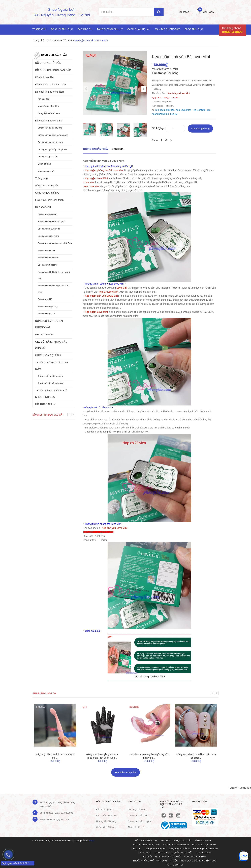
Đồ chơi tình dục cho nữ (49, 121)
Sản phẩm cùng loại (44, 693)
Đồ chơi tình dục (62, 29)
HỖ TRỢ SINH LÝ (45, 404)
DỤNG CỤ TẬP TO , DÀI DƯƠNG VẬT (49, 324)
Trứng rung (41, 178)
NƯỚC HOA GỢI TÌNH (48, 355)
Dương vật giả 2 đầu (48, 157)
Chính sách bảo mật (138, 815)
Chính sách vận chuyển (139, 821)
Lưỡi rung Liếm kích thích (49, 200)
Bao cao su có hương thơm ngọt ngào (53, 289)
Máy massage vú (46, 171)
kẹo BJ (174, 114)
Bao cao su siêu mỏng (49, 236)
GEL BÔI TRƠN (44, 334)
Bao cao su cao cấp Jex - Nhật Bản (55, 243)
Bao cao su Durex (46, 250)
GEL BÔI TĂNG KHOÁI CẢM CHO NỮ (51, 345)
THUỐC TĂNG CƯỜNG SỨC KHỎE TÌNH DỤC (52, 394)
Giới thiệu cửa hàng (138, 810)
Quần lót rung (44, 164)
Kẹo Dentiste (199, 110)
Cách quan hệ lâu (139, 29)
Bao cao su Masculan (48, 258)
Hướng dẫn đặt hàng (106, 821)
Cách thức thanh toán (107, 815)
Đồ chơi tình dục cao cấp (48, 415)
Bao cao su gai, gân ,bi (49, 229)
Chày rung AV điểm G (47, 193)
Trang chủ (39, 29)
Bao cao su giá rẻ (46, 314)
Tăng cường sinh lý (110, 29)
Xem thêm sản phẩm (126, 772)
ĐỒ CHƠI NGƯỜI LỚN (60, 40)
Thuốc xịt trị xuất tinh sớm (50, 376)
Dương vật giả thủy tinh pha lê (52, 149)
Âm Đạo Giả (44, 99)
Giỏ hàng (209, 12)
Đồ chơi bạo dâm (45, 77)
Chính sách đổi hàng (106, 827)
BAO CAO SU (43, 207)
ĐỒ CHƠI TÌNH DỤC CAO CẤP (53, 70)
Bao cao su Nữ (45, 299)
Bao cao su (85, 29)
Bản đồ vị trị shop (105, 810)
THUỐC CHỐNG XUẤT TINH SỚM (52, 366)
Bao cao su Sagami (47, 265)
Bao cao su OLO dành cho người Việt (54, 275)
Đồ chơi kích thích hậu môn (51, 84)
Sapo (92, 841)
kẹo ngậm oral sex (165, 110)
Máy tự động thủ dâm (48, 106)
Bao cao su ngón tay (48, 306)
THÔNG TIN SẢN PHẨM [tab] (96, 149)
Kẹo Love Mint (183, 110)
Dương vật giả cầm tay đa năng (53, 135)
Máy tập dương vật (167, 29)
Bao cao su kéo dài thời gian (51, 222)
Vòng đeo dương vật (47, 185)
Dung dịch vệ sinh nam (49, 113)
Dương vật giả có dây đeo (50, 142)
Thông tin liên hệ (136, 827)
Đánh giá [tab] (118, 149)
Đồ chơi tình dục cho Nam (50, 92)
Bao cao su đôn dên (47, 214)
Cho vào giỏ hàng (200, 129)
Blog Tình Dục (194, 29)
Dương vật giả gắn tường (50, 128)
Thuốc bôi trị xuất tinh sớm (51, 383)
